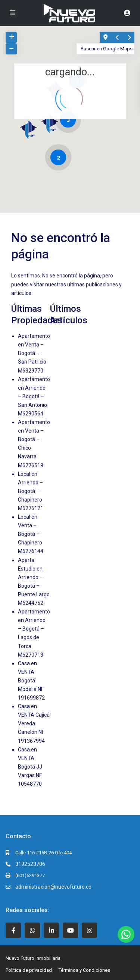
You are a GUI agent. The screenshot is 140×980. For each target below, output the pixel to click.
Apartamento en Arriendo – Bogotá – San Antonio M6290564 (34, 396)
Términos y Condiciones (84, 970)
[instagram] (89, 930)
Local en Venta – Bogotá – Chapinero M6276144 (31, 534)
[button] (31, 131)
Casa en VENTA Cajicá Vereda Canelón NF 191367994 (34, 723)
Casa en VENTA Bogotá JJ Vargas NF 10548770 (30, 767)
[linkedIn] (51, 930)
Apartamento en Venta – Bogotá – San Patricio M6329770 (34, 353)
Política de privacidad (29, 970)
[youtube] (70, 930)
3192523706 (30, 864)
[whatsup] (32, 930)
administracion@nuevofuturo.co (53, 887)
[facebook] (13, 930)
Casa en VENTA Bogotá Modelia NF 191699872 (31, 681)
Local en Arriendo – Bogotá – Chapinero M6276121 (31, 491)
